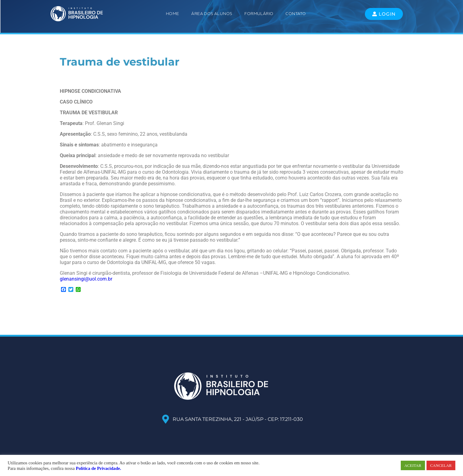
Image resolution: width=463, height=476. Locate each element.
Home (173, 14)
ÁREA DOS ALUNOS (212, 14)
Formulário (259, 14)
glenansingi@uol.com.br (86, 279)
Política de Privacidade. (98, 468)
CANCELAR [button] (441, 465)
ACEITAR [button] (413, 465)
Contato (296, 14)
